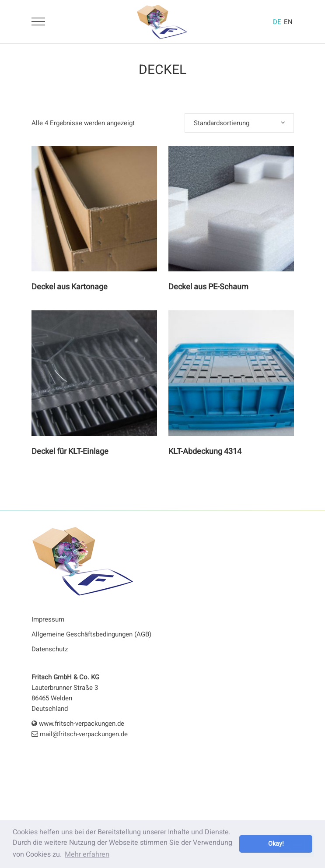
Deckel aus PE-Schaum (208, 287)
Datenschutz (50, 649)
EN (288, 22)
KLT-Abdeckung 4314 (205, 452)
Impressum (48, 619)
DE (277, 22)
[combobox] (239, 123)
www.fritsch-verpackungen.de (78, 724)
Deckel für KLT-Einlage (70, 452)
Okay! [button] (276, 844)
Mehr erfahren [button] (87, 854)
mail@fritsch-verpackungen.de (80, 734)
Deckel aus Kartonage (70, 287)
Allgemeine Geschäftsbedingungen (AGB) (91, 634)
